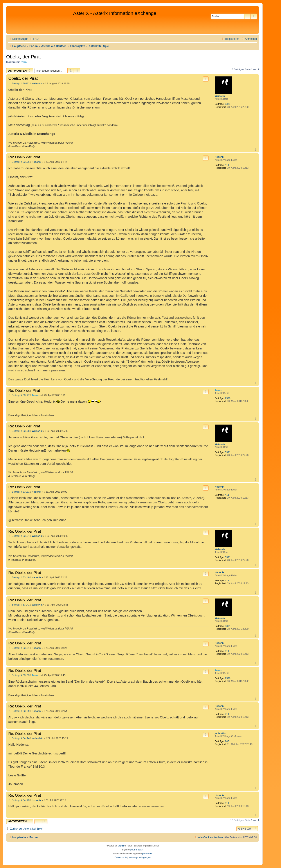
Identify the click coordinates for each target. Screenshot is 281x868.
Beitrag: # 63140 (19, 578)
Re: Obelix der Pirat (24, 157)
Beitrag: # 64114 (19, 738)
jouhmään (220, 733)
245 (227, 741)
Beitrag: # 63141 (19, 605)
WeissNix (220, 96)
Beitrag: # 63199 (19, 711)
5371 (228, 104)
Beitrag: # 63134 (19, 536)
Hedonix (219, 157)
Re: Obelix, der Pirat (25, 531)
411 (227, 165)
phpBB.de (147, 854)
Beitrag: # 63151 (19, 648)
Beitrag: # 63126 (19, 162)
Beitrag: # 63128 (19, 431)
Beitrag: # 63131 (19, 492)
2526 (228, 398)
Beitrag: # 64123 (19, 800)
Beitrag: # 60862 (19, 84)
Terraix (219, 390)
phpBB (121, 846)
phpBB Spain (137, 850)
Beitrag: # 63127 (19, 395)
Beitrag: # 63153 (19, 675)
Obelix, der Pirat (23, 57)
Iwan (24, 62)
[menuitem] (34, 39)
